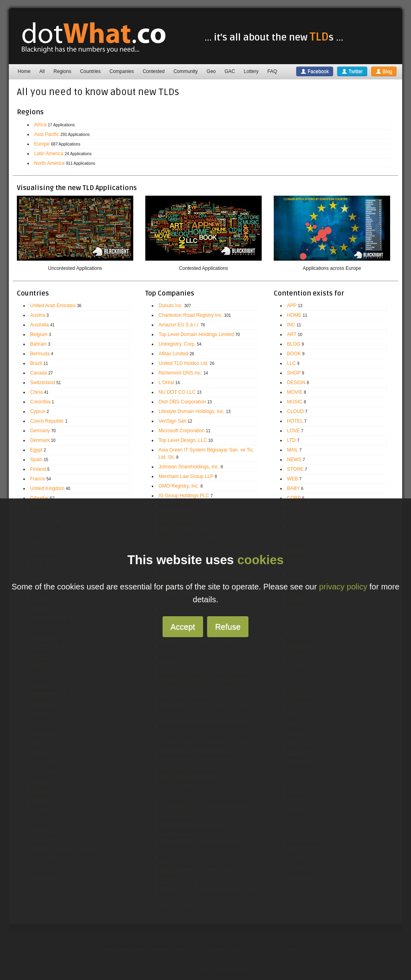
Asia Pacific (47, 134)
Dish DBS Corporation (182, 402)
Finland (38, 469)
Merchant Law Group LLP (186, 476)
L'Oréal (166, 383)
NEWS (294, 460)
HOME (294, 315)
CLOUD (295, 411)
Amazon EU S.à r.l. (179, 325)
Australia (40, 325)
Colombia (40, 402)
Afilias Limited (173, 354)
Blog (384, 71)
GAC (230, 71)
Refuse (228, 627)
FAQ (272, 71)
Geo (211, 71)
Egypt (36, 450)
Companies (122, 71)
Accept (183, 627)
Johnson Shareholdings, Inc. (189, 467)
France (38, 479)
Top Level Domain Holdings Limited (196, 334)
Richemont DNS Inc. (180, 373)
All (42, 71)
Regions (62, 71)
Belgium (39, 334)
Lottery (251, 71)
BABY (293, 488)
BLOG (294, 344)
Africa (40, 125)
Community (186, 71)
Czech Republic (47, 421)
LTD (291, 440)
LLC (291, 363)
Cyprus (38, 411)
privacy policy (343, 587)
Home (24, 71)
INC (291, 325)
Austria (38, 315)
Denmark (40, 440)
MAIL (293, 450)
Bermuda (40, 354)
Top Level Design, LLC (183, 440)
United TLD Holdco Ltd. (184, 363)
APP (292, 306)
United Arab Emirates (53, 306)
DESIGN (296, 383)
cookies (260, 560)
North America (49, 163)
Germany (40, 431)
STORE (295, 469)
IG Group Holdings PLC (184, 496)
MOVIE (295, 392)
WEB (292, 479)
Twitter (352, 71)
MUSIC (295, 402)
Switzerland (43, 383)
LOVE (293, 431)
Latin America (49, 154)
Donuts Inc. (171, 306)
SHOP (294, 373)
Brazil (36, 363)
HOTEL (295, 421)
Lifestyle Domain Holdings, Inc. (192, 411)
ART (292, 334)
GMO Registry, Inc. (179, 486)
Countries (90, 71)
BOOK (294, 354)
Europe (42, 144)
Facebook (315, 71)
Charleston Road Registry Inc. (191, 315)
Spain (36, 460)
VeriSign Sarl (172, 421)
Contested (154, 71)
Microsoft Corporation (182, 431)
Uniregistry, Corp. (177, 344)
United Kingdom (47, 488)
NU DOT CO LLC (177, 392)
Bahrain (38, 344)
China (36, 392)
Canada (39, 373)
